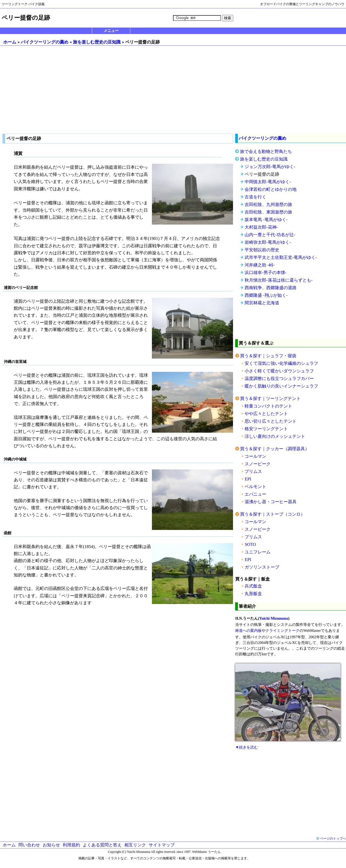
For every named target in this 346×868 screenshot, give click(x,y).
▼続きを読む (247, 747)
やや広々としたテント (266, 414)
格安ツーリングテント (266, 429)
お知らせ (51, 845)
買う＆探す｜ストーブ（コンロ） (272, 514)
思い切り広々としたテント (271, 421)
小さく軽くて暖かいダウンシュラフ (279, 371)
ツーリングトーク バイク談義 (23, 4)
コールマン (255, 456)
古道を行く (255, 197)
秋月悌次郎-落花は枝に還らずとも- (279, 280)
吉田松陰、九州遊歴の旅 (268, 204)
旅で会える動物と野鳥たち (266, 151)
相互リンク (135, 845)
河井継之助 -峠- (260, 265)
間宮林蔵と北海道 (262, 303)
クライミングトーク (282, 631)
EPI (248, 479)
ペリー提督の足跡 (262, 174)
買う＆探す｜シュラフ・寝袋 (268, 356)
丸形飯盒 (253, 594)
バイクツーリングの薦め (45, 42)
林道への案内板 (248, 631)
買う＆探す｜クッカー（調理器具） (275, 449)
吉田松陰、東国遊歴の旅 (268, 212)
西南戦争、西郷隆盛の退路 (271, 288)
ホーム (10, 42)
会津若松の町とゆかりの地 (271, 189)
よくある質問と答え (102, 845)
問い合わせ (29, 845)
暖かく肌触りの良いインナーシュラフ (281, 386)
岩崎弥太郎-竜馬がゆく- (268, 242)
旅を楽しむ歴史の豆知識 (97, 42)
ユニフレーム (258, 552)
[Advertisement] (173, 90)
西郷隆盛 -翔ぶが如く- (266, 295)
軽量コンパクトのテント (268, 406)
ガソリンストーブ (262, 567)
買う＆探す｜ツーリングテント (270, 398)
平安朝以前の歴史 (262, 250)
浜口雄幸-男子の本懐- (266, 273)
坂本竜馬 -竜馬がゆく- (266, 220)
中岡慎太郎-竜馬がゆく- (268, 182)
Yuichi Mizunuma (274, 618)
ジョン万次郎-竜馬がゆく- (270, 167)
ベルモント (255, 487)
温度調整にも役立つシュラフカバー (279, 378)
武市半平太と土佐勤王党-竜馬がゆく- (281, 257)
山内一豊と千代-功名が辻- (270, 235)
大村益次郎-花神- (261, 227)
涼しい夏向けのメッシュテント (275, 436)
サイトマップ (162, 845)
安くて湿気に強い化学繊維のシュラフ (281, 363)
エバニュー (255, 494)
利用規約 (71, 845)
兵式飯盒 (253, 586)
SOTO (250, 544)
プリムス (253, 471)
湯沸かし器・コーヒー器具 (271, 502)
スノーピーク (258, 464)
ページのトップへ (333, 839)
